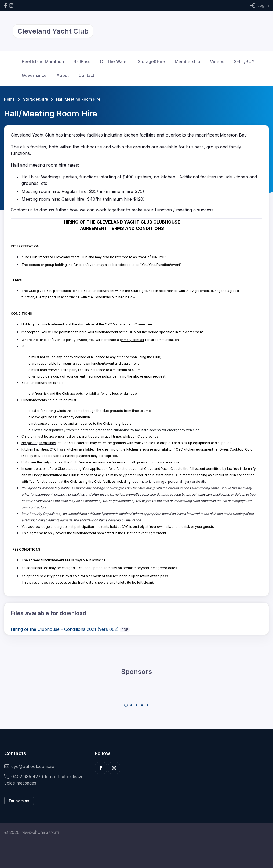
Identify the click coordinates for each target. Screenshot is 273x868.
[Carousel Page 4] (142, 705)
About (63, 75)
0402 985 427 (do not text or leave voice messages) (44, 780)
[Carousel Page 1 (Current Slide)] (126, 705)
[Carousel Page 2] (131, 705)
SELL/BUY (244, 61)
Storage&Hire (151, 61)
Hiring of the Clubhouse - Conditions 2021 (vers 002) (65, 629)
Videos (217, 61)
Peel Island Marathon (43, 61)
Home (9, 99)
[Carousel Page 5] (147, 705)
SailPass (82, 61)
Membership (188, 61)
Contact (86, 75)
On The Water (114, 61)
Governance (34, 75)
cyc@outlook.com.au (29, 766)
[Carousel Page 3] (137, 705)
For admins (19, 801)
